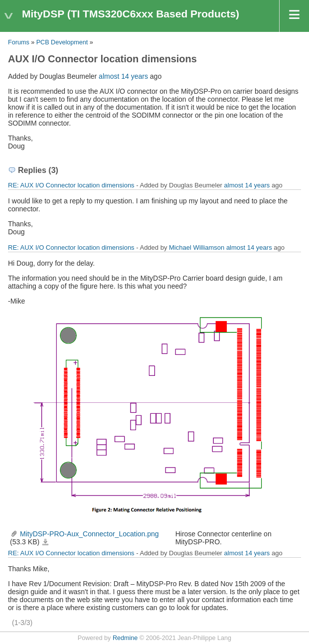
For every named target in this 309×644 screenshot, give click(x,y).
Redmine (125, 638)
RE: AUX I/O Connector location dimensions (71, 185)
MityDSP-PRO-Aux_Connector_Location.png (89, 534)
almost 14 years (123, 76)
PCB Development (62, 42)
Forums (19, 42)
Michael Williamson (197, 247)
